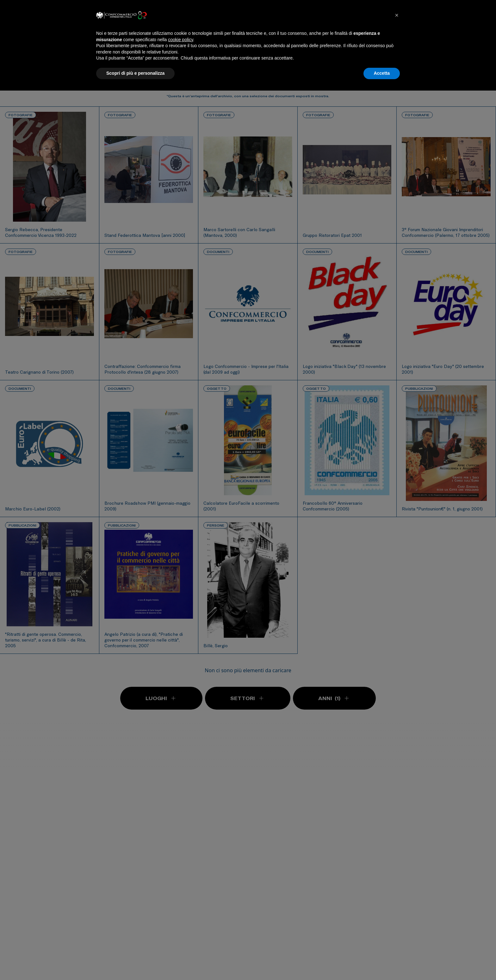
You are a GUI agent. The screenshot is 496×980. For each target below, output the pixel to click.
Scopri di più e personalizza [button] (135, 73)
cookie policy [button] (180, 40)
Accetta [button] (382, 73)
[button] (397, 15)
